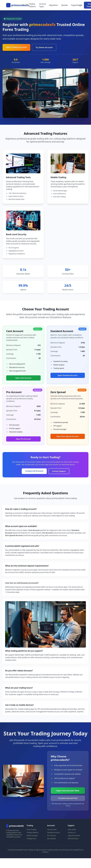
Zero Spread (52, 839)
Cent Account (52, 829)
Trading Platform (32, 5)
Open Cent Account (23, 378)
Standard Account (54, 832)
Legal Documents (74, 836)
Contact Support (59, 471)
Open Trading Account (16, 47)
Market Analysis (32, 836)
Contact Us (72, 832)
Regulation (54, 5)
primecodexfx (20, 5)
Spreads (64, 5)
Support (74, 5)
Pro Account (51, 836)
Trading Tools (31, 839)
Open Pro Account (23, 439)
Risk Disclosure (73, 839)
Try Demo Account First (68, 798)
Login (80, 5)
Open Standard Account (68, 375)
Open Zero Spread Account (68, 436)
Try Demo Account (44, 47)
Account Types (43, 5)
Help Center (72, 829)
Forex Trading (32, 829)
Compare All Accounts (34, 471)
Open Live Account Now (68, 791)
